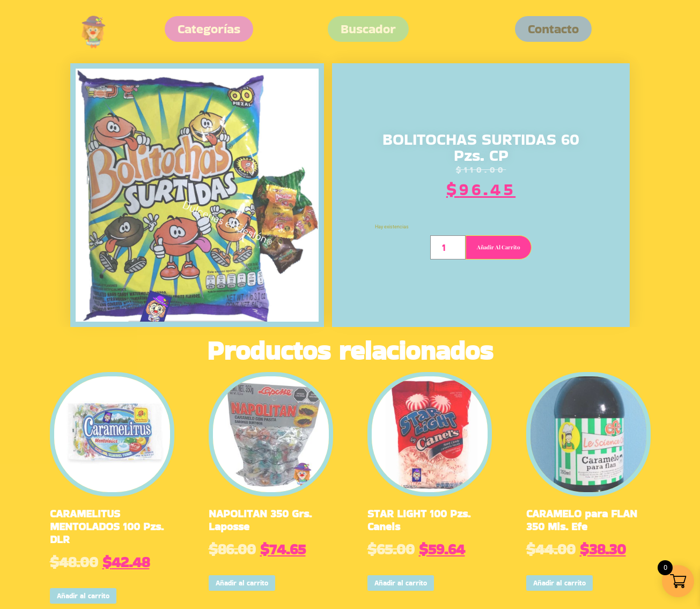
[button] (553, 29)
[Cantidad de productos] (448, 247)
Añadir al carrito (499, 247)
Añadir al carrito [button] (83, 596)
